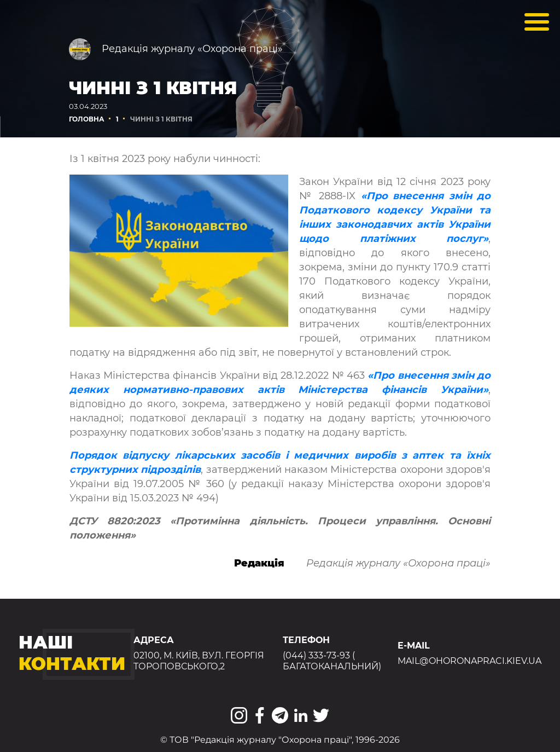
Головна (87, 119)
